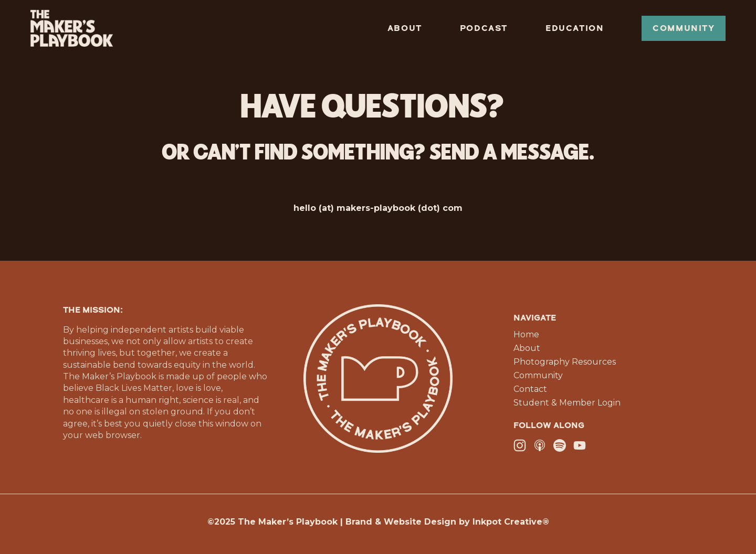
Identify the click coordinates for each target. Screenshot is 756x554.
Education (575, 28)
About (405, 28)
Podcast (484, 28)
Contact (530, 389)
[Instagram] (520, 445)
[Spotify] (560, 445)
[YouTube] (580, 445)
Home (526, 335)
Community (684, 28)
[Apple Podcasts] (540, 445)
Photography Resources (565, 362)
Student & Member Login (567, 403)
